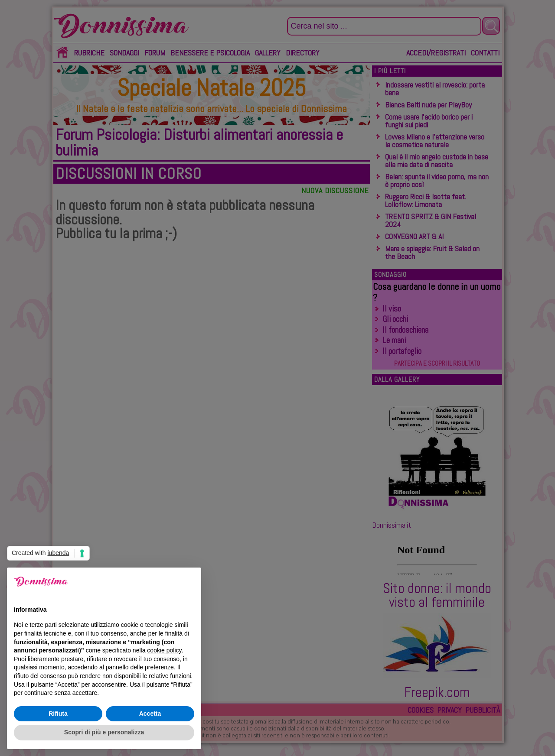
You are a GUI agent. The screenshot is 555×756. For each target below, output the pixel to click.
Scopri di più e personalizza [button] (104, 732)
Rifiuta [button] (58, 714)
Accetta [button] (150, 714)
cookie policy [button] (164, 650)
